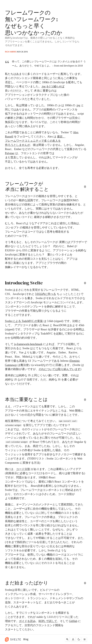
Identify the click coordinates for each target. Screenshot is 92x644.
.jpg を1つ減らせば (53, 86)
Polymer (10, 153)
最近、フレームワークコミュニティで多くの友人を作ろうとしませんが (35, 141)
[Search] (67, 639)
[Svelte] (14, 639)
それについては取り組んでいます (59, 369)
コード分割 (23, 469)
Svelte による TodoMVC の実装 (24, 321)
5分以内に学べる (46, 294)
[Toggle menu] (85, 639)
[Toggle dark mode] (79, 639)
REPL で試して (48, 621)
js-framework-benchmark (28, 344)
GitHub (73, 621)
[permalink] (85, 187)
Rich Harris (11, 52)
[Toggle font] (73, 639)
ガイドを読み (27, 621)
